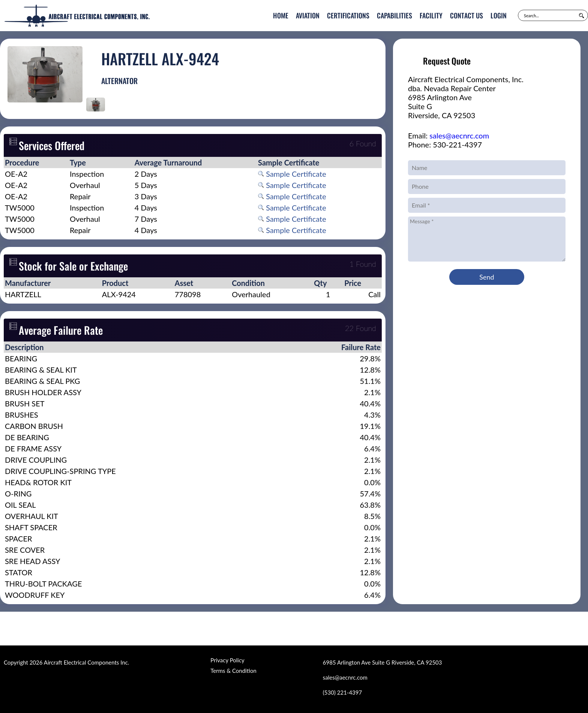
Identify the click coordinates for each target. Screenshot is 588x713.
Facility (431, 15)
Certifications (348, 15)
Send (487, 277)
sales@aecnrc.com (459, 135)
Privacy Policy (227, 660)
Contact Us (466, 15)
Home (281, 15)
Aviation (308, 15)
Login (499, 15)
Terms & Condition (233, 671)
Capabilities (394, 15)
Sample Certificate (292, 174)
